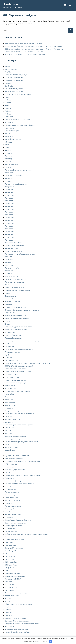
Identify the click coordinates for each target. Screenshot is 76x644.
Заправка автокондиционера (15, 383)
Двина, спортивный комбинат (16, 369)
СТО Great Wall (10, 556)
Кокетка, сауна (10, 402)
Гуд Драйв (9, 355)
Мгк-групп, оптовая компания (16, 436)
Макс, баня (9, 422)
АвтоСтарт (9, 259)
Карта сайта (9, 394)
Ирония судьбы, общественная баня (18, 391)
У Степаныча (10, 590)
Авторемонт (9, 187)
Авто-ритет (9, 150)
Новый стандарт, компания (15, 470)
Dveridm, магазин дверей (14, 89)
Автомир (8, 167)
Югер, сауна (9, 626)
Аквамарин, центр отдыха (14, 282)
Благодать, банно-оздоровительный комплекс (22, 310)
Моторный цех (10, 453)
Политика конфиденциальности (17, 481)
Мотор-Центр (10, 450)
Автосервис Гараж (12, 248)
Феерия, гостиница (12, 596)
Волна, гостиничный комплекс (16, 330)
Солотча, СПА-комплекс (14, 548)
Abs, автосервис (11, 69)
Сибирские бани (11, 531)
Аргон (7, 285)
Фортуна (8, 598)
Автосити (8, 257)
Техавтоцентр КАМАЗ (13, 579)
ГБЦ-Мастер (10, 346)
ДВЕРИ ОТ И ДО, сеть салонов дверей (19, 366)
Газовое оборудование (13, 335)
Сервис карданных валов (14, 526)
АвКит (7, 145)
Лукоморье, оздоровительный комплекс (19, 414)
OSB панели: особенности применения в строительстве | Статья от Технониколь (34, 46)
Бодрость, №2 (10, 313)
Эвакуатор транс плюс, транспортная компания (22, 624)
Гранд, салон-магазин (13, 352)
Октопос (8, 472)
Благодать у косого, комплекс (16, 307)
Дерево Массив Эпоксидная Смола (18, 372)
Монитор (8, 444)
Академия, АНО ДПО (13, 276)
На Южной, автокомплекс (14, 458)
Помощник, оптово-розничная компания (20, 484)
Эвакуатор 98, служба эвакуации (17, 621)
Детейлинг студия (11, 374)
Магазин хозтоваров (12, 419)
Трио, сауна (9, 582)
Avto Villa (8, 72)
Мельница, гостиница (13, 439)
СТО (7, 554)
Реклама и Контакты (12, 500)
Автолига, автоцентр (12, 164)
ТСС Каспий (9, 584)
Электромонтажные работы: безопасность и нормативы (25, 54)
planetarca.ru (11, 4)
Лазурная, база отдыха (13, 411)
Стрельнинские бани (12, 573)
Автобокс (8, 153)
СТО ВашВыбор (11, 562)
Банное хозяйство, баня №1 (15, 288)
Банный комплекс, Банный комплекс (18, 290)
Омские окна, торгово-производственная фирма (23, 475)
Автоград (8, 159)
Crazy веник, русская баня (14, 77)
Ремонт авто (9, 503)
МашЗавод (9, 430)
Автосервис (9, 192)
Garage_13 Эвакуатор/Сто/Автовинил (18, 119)
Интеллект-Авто (11, 388)
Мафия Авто (9, 428)
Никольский (9, 467)
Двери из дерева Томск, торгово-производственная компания (27, 363)
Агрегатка (8, 274)
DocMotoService (11, 86)
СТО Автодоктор (11, 559)
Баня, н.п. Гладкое (12, 299)
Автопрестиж (10, 181)
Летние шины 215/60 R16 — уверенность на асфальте (24, 52)
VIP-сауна (8, 142)
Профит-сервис (11, 489)
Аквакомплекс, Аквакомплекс (16, 279)
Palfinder (8, 133)
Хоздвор (8, 601)
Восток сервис (10, 332)
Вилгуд (7, 321)
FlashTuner (9, 117)
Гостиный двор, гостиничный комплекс (19, 349)
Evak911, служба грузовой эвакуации (18, 94)
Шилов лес (9, 612)
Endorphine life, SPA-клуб (14, 91)
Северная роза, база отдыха (15, 523)
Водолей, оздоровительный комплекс (19, 327)
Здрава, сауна (10, 386)
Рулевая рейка (10, 509)
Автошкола (9, 271)
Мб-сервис (9, 433)
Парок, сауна (10, 478)
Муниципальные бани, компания (17, 456)
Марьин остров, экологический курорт (19, 425)
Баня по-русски (11, 296)
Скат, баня (9, 542)
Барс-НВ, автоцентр (12, 301)
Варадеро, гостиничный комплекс (17, 318)
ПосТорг (8, 486)
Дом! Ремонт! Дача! (12, 377)
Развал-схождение (12, 492)
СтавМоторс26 (10, 551)
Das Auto (8, 83)
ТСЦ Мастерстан (11, 587)
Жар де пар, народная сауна (15, 380)
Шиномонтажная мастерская (15, 618)
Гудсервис (9, 357)
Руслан (8, 512)
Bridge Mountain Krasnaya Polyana (17, 75)
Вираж (7, 324)
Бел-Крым (9, 304)
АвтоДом (8, 161)
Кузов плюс (9, 408)
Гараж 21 (8, 344)
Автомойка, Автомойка (13, 175)
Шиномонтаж (10, 615)
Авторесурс (9, 189)
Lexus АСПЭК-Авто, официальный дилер (20, 125)
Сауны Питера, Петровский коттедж (18, 520)
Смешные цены (11, 545)
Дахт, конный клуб (12, 360)
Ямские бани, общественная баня (17, 632)
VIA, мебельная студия (13, 139)
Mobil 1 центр (9, 128)
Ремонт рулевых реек (13, 506)
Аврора (8, 147)
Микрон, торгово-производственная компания (22, 442)
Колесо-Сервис (11, 405)
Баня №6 (8, 293)
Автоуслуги (9, 265)
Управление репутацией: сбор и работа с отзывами (24, 43)
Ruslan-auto (9, 136)
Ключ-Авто (9, 400)
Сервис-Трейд (10, 528)
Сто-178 (8, 570)
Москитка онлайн (11, 447)
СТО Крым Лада (11, 565)
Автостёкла (9, 262)
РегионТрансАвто (11, 498)
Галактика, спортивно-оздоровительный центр (22, 341)
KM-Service (9, 122)
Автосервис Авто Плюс (13, 243)
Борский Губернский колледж (16, 316)
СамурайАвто (10, 517)
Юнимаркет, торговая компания (16, 629)
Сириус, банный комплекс (14, 540)
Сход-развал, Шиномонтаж (15, 576)
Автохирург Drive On (12, 268)
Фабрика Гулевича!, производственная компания (23, 593)
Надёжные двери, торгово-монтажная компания (22, 461)
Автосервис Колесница (13, 251)
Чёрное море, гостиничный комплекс (18, 604)
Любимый (9, 416)
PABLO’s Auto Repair (12, 131)
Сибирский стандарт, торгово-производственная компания (26, 534)
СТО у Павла (10, 568)
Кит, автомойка (10, 397)
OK (50, 641)
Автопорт (8, 178)
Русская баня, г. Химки (13, 514)
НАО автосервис (11, 464)
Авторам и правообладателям (16, 184)
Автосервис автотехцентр (14, 245)
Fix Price (8, 97)
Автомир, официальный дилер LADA (18, 170)
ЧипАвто (8, 607)
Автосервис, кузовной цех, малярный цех (20, 254)
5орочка (8, 66)
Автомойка (9, 173)
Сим (6, 537)
